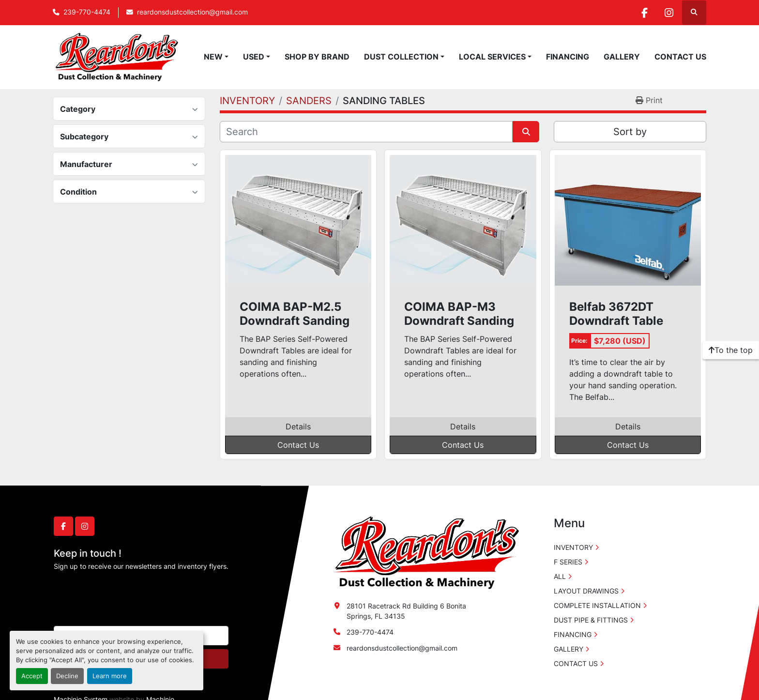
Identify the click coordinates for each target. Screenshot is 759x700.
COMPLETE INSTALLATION (597, 605)
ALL (560, 576)
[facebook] (644, 13)
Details (298, 426)
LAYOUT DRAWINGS (586, 591)
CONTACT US (680, 57)
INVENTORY (573, 547)
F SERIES (568, 562)
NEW (213, 57)
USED (254, 57)
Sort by (630, 132)
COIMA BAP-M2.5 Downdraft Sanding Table (295, 314)
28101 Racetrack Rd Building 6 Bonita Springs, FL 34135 (406, 611)
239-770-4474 (87, 12)
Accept (32, 676)
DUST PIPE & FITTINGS (591, 620)
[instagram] (669, 13)
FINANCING (568, 57)
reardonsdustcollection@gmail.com (192, 12)
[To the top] (731, 350)
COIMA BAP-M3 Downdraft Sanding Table (459, 314)
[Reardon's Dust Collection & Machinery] (425, 552)
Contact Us (298, 445)
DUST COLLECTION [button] (401, 57)
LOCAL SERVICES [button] (492, 57)
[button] (216, 57)
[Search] (366, 132)
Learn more (110, 676)
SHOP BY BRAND (317, 57)
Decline (67, 676)
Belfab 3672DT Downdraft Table (616, 314)
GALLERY (622, 57)
